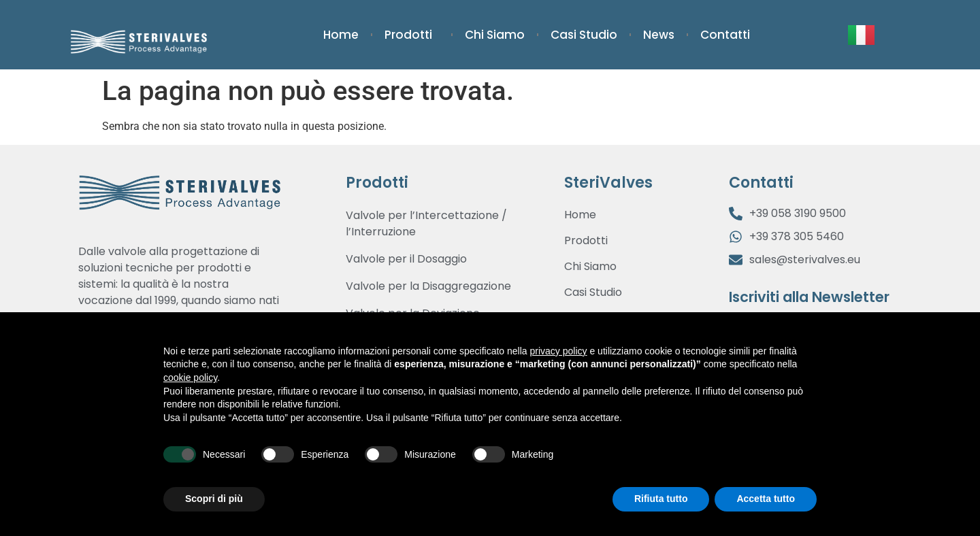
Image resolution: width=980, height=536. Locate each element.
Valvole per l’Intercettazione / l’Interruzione (426, 223)
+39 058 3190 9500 (798, 213)
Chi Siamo (495, 35)
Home (341, 35)
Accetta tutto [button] (766, 499)
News (659, 35)
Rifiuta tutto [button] (661, 499)
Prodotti (412, 35)
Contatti (725, 35)
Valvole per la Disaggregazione (428, 286)
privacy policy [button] (559, 351)
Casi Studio (584, 35)
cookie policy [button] (190, 378)
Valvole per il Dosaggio (406, 259)
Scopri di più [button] (214, 499)
